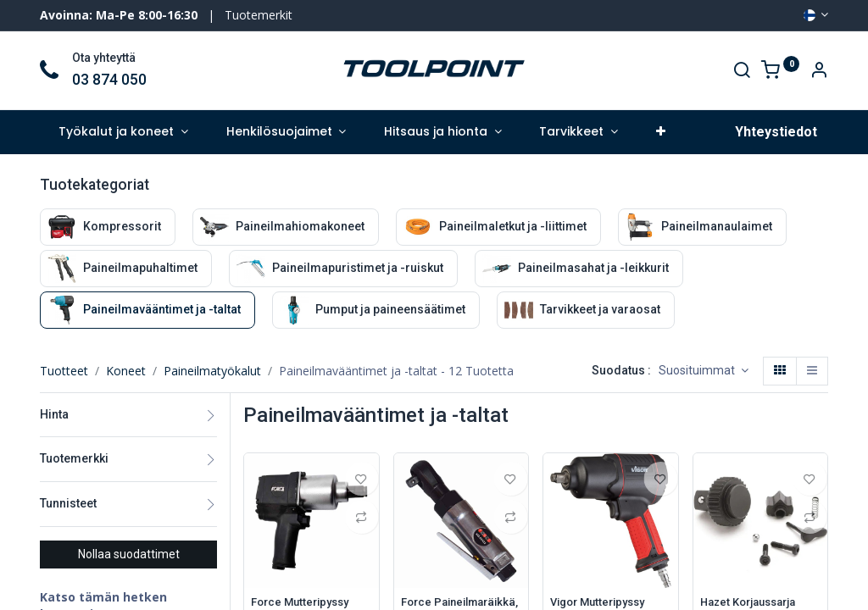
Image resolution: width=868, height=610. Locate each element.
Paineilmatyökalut (212, 371)
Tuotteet (64, 371)
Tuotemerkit (259, 15)
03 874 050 (109, 80)
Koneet (126, 371)
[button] (660, 132)
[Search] (742, 72)
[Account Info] (819, 72)
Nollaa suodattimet (129, 554)
